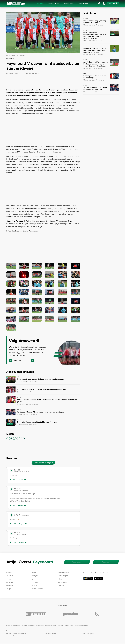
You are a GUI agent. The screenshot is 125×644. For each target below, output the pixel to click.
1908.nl (16, 3)
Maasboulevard (37, 589)
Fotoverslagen (63, 576)
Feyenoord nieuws (89, 635)
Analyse (35, 576)
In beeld (61, 579)
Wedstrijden (69, 3)
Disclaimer (25, 625)
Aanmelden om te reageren (43, 463)
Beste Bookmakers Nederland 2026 (16, 633)
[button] (46, 471)
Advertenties (62, 582)
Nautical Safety (49, 635)
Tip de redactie (77, 562)
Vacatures (106, 562)
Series (34, 572)
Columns (35, 582)
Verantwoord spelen (50, 625)
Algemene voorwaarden (36, 625)
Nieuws (9, 572)
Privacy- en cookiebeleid (13, 625)
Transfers (10, 576)
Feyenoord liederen (89, 633)
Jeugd (9, 589)
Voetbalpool (83, 3)
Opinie (9, 579)
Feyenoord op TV (11, 635)
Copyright (60, 625)
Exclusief (10, 582)
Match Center (54, 3)
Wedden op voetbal (50, 633)
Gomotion (86, 625)
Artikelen (40, 3)
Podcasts (35, 585)
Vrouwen (35, 579)
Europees (10, 585)
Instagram (18, 361)
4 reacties (26, 73)
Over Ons (61, 585)
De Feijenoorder (63, 572)
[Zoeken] (100, 3)
